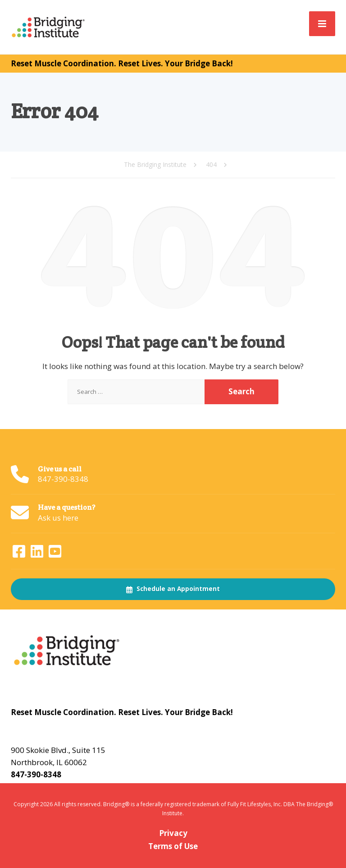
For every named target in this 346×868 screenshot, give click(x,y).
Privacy (173, 833)
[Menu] (322, 24)
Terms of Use (173, 846)
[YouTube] (55, 554)
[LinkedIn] (38, 554)
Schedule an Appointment (173, 589)
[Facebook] (20, 554)
